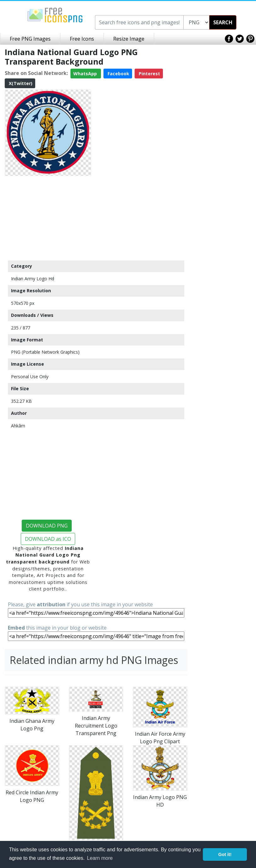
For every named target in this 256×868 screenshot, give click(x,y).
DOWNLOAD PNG (47, 526)
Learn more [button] (100, 858)
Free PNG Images (30, 39)
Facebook (118, 74)
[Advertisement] (48, 218)
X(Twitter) (20, 83)
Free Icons (82, 39)
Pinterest (149, 74)
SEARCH (223, 22)
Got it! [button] (225, 854)
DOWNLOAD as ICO (48, 539)
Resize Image (129, 39)
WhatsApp (86, 74)
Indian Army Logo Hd (33, 279)
